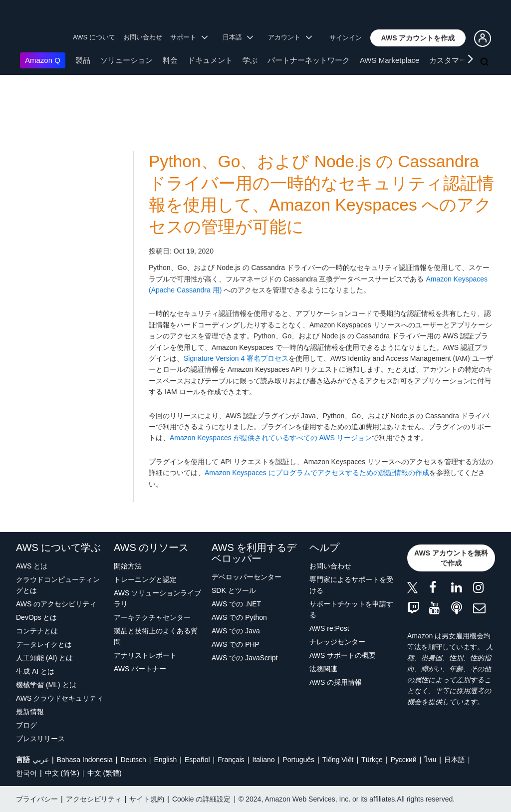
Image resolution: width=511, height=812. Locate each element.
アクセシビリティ (94, 799)
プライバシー (37, 799)
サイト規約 (147, 799)
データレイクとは (44, 644)
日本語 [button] (238, 37)
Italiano (264, 760)
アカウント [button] (290, 37)
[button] (418, 38)
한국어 (26, 773)
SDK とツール (234, 590)
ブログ (26, 725)
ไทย (430, 760)
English (165, 760)
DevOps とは (36, 617)
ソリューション (127, 60)
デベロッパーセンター (247, 577)
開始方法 (128, 566)
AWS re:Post (329, 628)
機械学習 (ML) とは (46, 685)
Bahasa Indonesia (85, 760)
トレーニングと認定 (145, 579)
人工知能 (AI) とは (44, 658)
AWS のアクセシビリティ (56, 604)
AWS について (94, 37)
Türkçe (372, 760)
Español (197, 760)
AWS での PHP (236, 644)
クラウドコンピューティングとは (58, 585)
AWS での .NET (236, 604)
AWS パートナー (140, 669)
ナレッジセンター (337, 642)
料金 (170, 60)
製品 (83, 60)
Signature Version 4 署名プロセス (236, 358)
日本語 (455, 760)
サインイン (346, 38)
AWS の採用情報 (336, 682)
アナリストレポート (145, 655)
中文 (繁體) (105, 773)
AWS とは (32, 566)
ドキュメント (210, 60)
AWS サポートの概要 (343, 655)
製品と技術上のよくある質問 (156, 636)
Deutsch (133, 760)
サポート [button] (189, 37)
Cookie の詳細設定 (201, 799)
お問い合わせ (143, 37)
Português (298, 760)
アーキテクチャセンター (152, 617)
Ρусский (404, 760)
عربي (41, 760)
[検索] (486, 62)
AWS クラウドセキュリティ (60, 698)
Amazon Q (43, 60)
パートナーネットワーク (309, 60)
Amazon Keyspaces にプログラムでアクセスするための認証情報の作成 (317, 473)
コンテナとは (37, 631)
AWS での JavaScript (245, 658)
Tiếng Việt (338, 760)
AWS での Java (236, 631)
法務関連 (323, 669)
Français (231, 760)
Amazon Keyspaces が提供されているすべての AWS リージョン (271, 438)
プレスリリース (40, 739)
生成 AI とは (35, 671)
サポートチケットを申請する (351, 609)
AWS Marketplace (389, 60)
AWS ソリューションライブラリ (157, 598)
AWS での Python (239, 617)
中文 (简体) (62, 773)
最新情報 (30, 712)
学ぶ (250, 60)
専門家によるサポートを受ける (351, 585)
